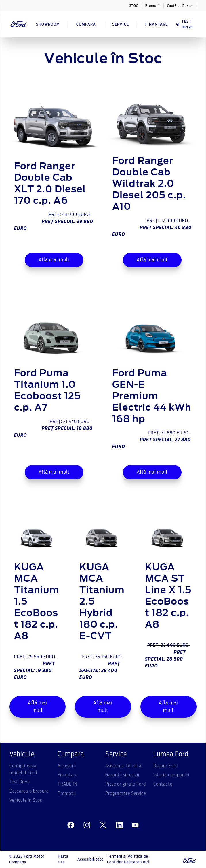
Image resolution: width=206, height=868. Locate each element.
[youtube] (135, 825)
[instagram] (87, 825)
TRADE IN (67, 784)
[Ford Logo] (19, 24)
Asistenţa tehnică (123, 766)
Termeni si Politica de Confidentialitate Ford (128, 859)
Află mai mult (54, 260)
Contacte (163, 784)
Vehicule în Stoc (26, 800)
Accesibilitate (90, 859)
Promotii (153, 6)
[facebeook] (71, 825)
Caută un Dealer (180, 6)
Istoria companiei (171, 775)
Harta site (63, 859)
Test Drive (20, 782)
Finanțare (68, 775)
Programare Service (126, 793)
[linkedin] (119, 825)
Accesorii (67, 766)
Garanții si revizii (122, 775)
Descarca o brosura (29, 791)
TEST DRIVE (185, 24)
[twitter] (103, 825)
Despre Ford (166, 766)
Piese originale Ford (126, 784)
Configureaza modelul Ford (23, 769)
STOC (134, 6)
